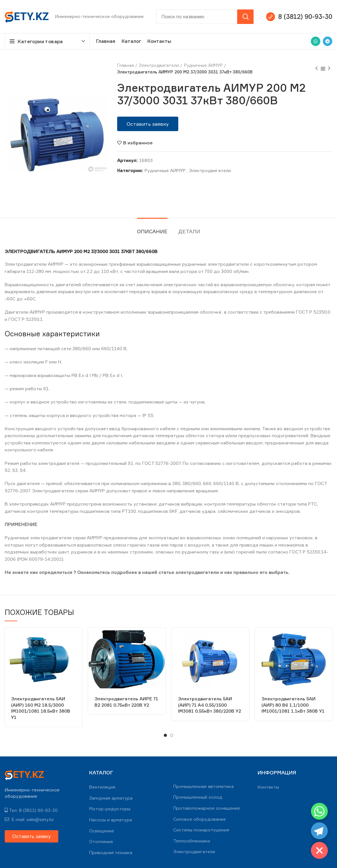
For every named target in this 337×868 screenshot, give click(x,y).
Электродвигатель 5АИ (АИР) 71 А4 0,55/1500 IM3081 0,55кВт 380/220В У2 (209, 705)
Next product (329, 69)
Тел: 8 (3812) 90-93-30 (31, 810)
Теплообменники (192, 841)
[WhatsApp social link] (316, 41)
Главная (126, 65)
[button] (148, 124)
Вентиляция (102, 787)
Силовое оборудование (200, 819)
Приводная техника (111, 852)
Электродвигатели (159, 65)
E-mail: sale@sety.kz (29, 819)
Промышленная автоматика (203, 786)
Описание (152, 231)
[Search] (205, 17)
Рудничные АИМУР (203, 65)
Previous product (317, 69)
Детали (189, 231)
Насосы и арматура (111, 820)
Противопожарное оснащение (207, 808)
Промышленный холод (198, 797)
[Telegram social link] (328, 41)
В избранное (138, 143)
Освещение (102, 831)
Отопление (101, 841)
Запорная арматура (111, 798)
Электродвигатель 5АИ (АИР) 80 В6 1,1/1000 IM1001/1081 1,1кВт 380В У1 (293, 705)
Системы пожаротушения (201, 830)
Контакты (268, 787)
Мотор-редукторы (110, 809)
